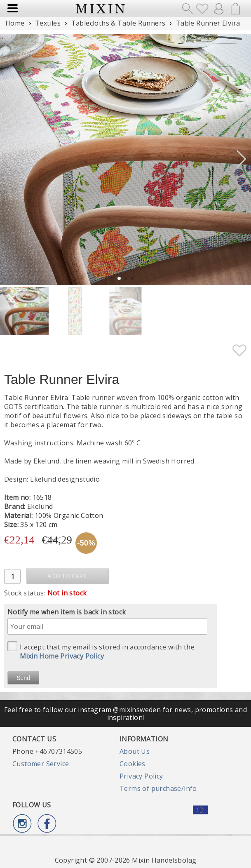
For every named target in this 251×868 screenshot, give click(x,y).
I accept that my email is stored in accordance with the (101, 651)
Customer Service (41, 764)
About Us (135, 751)
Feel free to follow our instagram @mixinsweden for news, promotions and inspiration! (125, 713)
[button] (241, 159)
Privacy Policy (141, 776)
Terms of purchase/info (158, 788)
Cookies (133, 764)
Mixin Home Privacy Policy (62, 656)
